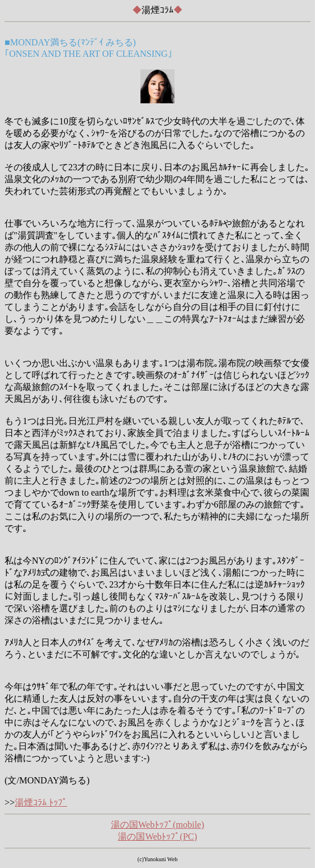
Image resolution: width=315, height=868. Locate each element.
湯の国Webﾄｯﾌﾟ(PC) (157, 836)
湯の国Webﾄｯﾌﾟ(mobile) (157, 825)
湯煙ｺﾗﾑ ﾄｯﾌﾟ (41, 802)
